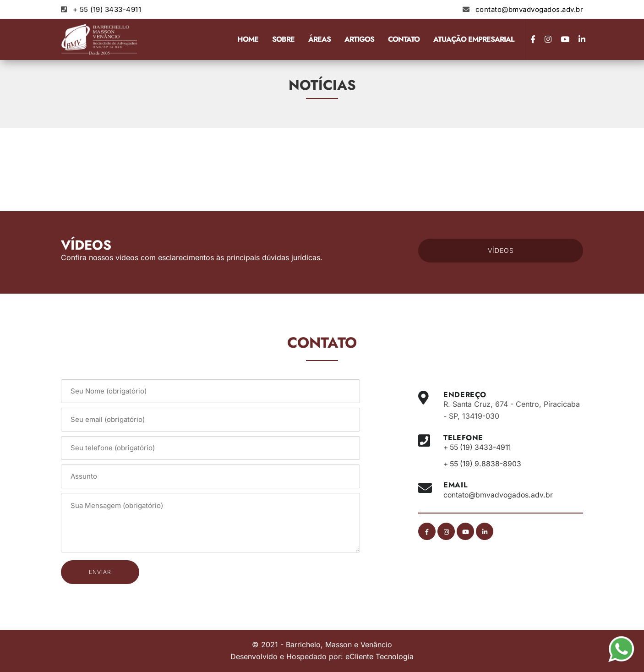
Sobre (283, 39)
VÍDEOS (501, 250)
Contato (404, 39)
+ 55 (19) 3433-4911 (107, 9)
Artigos (359, 39)
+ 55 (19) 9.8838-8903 (484, 464)
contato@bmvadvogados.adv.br (529, 9)
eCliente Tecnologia (379, 656)
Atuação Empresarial (474, 39)
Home (248, 39)
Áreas (319, 39)
